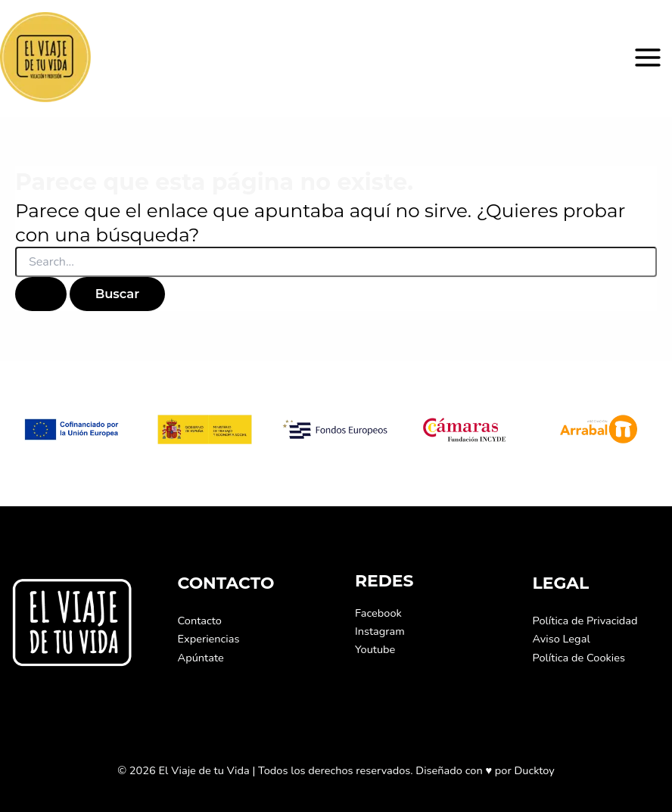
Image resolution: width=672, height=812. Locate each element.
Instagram (380, 631)
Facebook (378, 613)
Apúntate (201, 658)
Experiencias (209, 639)
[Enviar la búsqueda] (41, 294)
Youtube (375, 649)
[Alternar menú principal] (647, 58)
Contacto (200, 621)
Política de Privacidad (585, 621)
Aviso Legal (562, 639)
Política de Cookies (579, 658)
